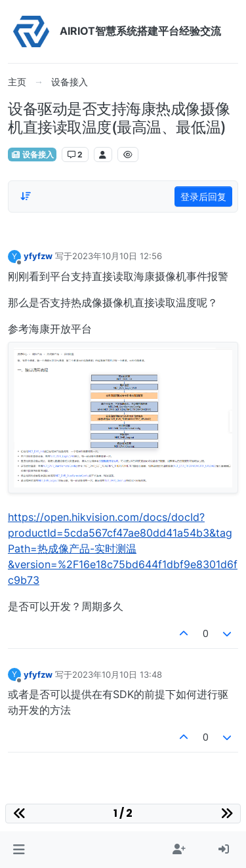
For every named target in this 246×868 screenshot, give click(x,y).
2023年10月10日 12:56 (117, 256)
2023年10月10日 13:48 (117, 674)
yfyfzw (38, 256)
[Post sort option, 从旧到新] (26, 196)
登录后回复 (203, 196)
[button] (19, 850)
